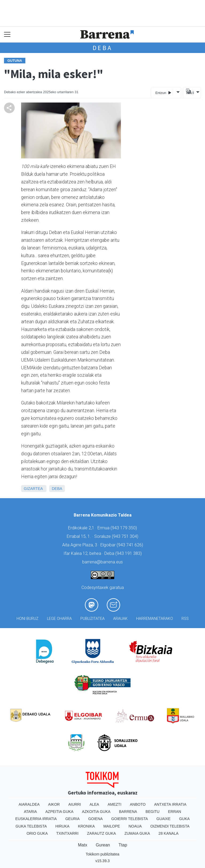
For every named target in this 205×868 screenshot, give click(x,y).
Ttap (123, 845)
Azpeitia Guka (59, 812)
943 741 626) (131, 545)
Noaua (135, 826)
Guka (184, 819)
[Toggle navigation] (7, 34)
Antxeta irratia (170, 804)
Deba (102, 48)
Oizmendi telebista (170, 826)
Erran (174, 812)
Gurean (103, 845)
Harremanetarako (155, 619)
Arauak (120, 619)
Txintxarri (67, 833)
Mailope (112, 826)
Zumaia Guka (137, 833)
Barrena (128, 812)
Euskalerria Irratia (36, 819)
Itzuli (189, 93)
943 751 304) (126, 536)
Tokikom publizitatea (102, 854)
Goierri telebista (130, 819)
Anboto (138, 804)
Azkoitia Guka (96, 812)
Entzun (163, 93)
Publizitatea (92, 619)
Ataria (31, 812)
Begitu (152, 812)
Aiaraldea (29, 804)
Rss (185, 619)
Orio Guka (37, 833)
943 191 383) (129, 553)
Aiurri (75, 804)
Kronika (86, 826)
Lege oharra (59, 619)
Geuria (73, 819)
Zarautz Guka (101, 833)
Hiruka (62, 826)
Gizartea (33, 489)
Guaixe (163, 819)
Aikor (54, 804)
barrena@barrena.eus (102, 562)
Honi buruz (27, 619)
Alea (94, 804)
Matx (83, 845)
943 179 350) (124, 528)
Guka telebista (31, 826)
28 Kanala (169, 833)
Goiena (95, 819)
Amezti (114, 804)
